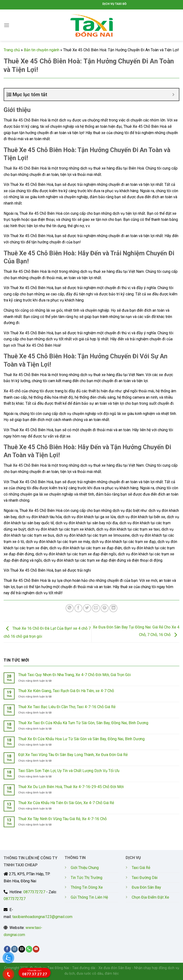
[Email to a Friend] (96, 608)
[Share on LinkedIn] (113, 608)
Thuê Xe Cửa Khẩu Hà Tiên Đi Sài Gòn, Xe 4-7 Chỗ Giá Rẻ (66, 803)
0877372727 (34, 892)
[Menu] (7, 25)
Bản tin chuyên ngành (42, 50)
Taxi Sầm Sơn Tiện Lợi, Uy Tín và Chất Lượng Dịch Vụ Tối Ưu (69, 771)
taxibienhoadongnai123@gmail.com (42, 917)
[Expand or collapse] (173, 95)
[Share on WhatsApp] (70, 608)
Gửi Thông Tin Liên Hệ (89, 897)
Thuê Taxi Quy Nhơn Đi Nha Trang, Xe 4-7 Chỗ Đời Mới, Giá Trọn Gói (74, 675)
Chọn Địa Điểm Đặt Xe (150, 897)
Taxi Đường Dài (145, 878)
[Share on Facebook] (78, 608)
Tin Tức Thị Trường (87, 878)
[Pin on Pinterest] (105, 608)
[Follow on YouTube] (36, 949)
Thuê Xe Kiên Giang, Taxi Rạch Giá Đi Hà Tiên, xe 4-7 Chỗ (66, 691)
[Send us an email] (22, 949)
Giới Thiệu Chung (85, 868)
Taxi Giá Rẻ (141, 868)
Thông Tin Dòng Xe (87, 887)
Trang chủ (12, 50)
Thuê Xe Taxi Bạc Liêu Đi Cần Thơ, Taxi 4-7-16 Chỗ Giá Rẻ (67, 707)
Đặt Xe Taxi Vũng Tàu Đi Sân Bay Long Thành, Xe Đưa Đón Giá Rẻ (73, 755)
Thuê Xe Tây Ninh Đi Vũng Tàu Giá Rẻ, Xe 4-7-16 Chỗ (62, 819)
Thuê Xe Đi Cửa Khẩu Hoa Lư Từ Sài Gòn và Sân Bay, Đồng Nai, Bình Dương (81, 739)
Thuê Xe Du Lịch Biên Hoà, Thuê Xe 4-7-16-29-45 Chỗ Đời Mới (71, 787)
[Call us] (29, 949)
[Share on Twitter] (87, 608)
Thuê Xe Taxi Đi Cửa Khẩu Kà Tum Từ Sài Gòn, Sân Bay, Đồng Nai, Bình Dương (83, 723)
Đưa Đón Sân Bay (146, 887)
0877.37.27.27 (35, 973)
